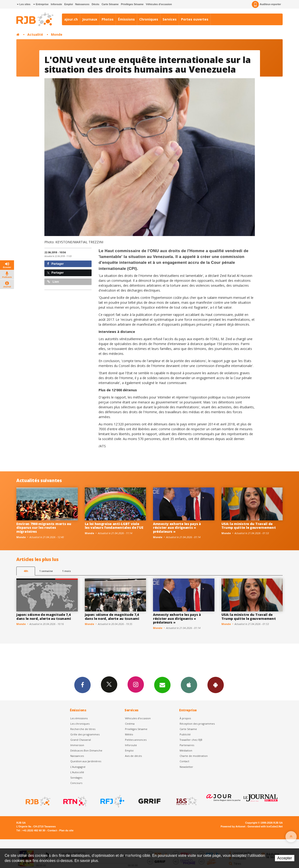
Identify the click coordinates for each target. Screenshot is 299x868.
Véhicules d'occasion (159, 4)
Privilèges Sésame (132, 4)
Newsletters (162, 685)
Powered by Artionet (233, 826)
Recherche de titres (83, 729)
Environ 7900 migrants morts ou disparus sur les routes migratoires (44, 528)
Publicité (185, 734)
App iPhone (189, 685)
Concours (76, 783)
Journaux (90, 19)
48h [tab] (26, 571)
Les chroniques (80, 724)
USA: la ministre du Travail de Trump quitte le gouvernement (249, 526)
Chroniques (149, 19)
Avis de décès (133, 756)
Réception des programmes (197, 724)
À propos (185, 718)
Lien (53, 282)
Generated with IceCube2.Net (265, 826)
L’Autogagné (78, 767)
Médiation (186, 750)
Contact (184, 761)
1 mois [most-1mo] (66, 571)
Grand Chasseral (81, 740)
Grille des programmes (85, 734)
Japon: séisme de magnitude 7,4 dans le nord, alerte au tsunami (44, 617)
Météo (129, 734)
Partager (55, 264)
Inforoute (57, 4)
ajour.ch (71, 19)
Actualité (35, 34)
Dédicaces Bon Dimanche (86, 750)
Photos (108, 19)
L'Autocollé (77, 772)
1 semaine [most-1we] (46, 571)
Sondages (76, 778)
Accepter (285, 858)
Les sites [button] (24, 4)
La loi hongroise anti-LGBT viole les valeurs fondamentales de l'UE (114, 526)
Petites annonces (136, 740)
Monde (57, 34)
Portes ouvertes (195, 19)
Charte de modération (194, 756)
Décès (96, 4)
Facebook (82, 685)
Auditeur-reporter (266, 4)
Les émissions (79, 718)
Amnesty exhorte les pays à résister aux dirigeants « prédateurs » (177, 528)
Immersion (77, 745)
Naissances (82, 4)
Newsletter (186, 767)
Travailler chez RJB (191, 740)
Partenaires (187, 745)
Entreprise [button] (41, 4)
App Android (216, 685)
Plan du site (66, 830)
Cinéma (130, 724)
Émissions (126, 19)
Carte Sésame (110, 4)
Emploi (69, 4)
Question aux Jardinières (86, 761)
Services (170, 19)
